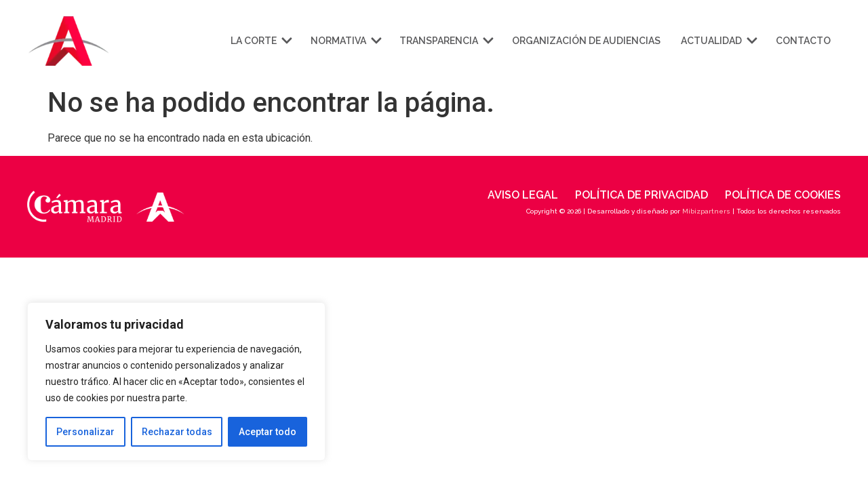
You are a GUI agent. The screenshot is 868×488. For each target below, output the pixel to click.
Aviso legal (523, 195)
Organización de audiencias (586, 41)
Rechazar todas (177, 432)
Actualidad (718, 41)
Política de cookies (783, 195)
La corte (260, 41)
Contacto (803, 41)
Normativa (345, 41)
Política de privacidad (642, 195)
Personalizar (85, 432)
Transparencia (446, 41)
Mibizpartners (706, 211)
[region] (176, 382)
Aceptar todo (268, 432)
